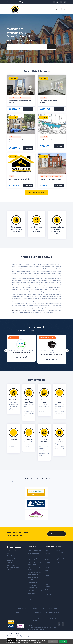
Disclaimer (38, 612)
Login (63, 9)
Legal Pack (58, 563)
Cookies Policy (18, 612)
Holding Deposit (32, 582)
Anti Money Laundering (34, 550)
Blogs (46, 590)
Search (51, 47)
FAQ (43, 608)
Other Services (59, 566)
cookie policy (51, 636)
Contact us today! (57, 534)
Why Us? (47, 559)
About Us (47, 553)
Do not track (53, 642)
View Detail (28, 109)
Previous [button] (6, 351)
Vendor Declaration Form (35, 590)
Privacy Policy (53, 608)
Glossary (35, 608)
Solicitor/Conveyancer (61, 555)
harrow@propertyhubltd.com (52, 355)
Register (56, 9)
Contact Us (48, 556)
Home (46, 550)
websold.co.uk (44, 257)
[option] (21, 85)
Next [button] (67, 351)
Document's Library (22, 608)
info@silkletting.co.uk (21, 353)
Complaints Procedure (53, 612)
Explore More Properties (37, 193)
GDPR (29, 612)
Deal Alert (58, 569)
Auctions (47, 562)
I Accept (63, 642)
